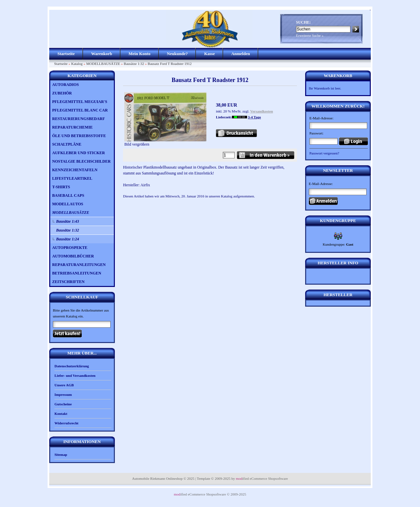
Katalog (77, 64)
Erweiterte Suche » (310, 35)
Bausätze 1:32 (134, 64)
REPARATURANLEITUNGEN (79, 265)
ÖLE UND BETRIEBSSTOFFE (79, 136)
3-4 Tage (254, 117)
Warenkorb (102, 54)
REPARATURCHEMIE (73, 127)
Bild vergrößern (165, 142)
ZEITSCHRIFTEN (68, 282)
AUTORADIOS (65, 85)
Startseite (66, 54)
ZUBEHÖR (62, 93)
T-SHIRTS (61, 187)
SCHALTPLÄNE (67, 144)
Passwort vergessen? (324, 153)
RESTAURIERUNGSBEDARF (78, 119)
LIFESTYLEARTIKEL (72, 178)
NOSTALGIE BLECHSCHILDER (81, 161)
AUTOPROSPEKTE (70, 248)
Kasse (210, 54)
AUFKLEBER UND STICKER (79, 153)
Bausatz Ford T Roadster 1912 (170, 64)
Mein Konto (140, 54)
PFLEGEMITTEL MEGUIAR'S (80, 102)
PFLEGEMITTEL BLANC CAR (80, 110)
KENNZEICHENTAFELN (75, 170)
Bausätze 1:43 (68, 221)
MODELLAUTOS (68, 204)
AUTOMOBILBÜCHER (73, 256)
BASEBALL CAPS (68, 195)
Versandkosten (262, 111)
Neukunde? (178, 54)
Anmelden (241, 54)
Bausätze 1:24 (68, 239)
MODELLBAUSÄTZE (103, 64)
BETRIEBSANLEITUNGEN (77, 273)
